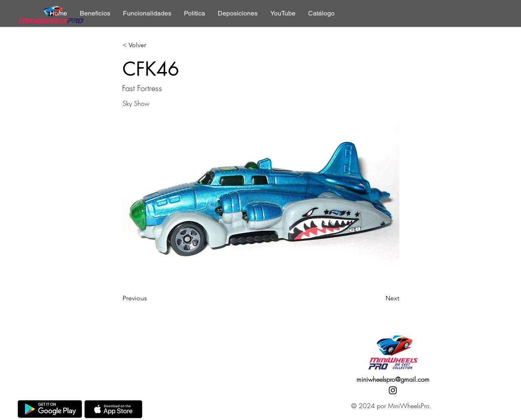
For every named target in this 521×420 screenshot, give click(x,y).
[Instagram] (393, 390)
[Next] (379, 298)
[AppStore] (113, 409)
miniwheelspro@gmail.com (393, 379)
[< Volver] (149, 45)
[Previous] (149, 298)
